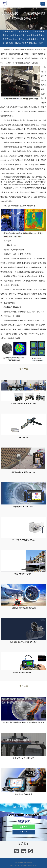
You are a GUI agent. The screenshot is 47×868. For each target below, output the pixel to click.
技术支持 (24, 827)
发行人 (11, 865)
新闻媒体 (35, 865)
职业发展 (30, 865)
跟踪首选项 (23, 865)
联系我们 (24, 832)
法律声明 (17, 865)
